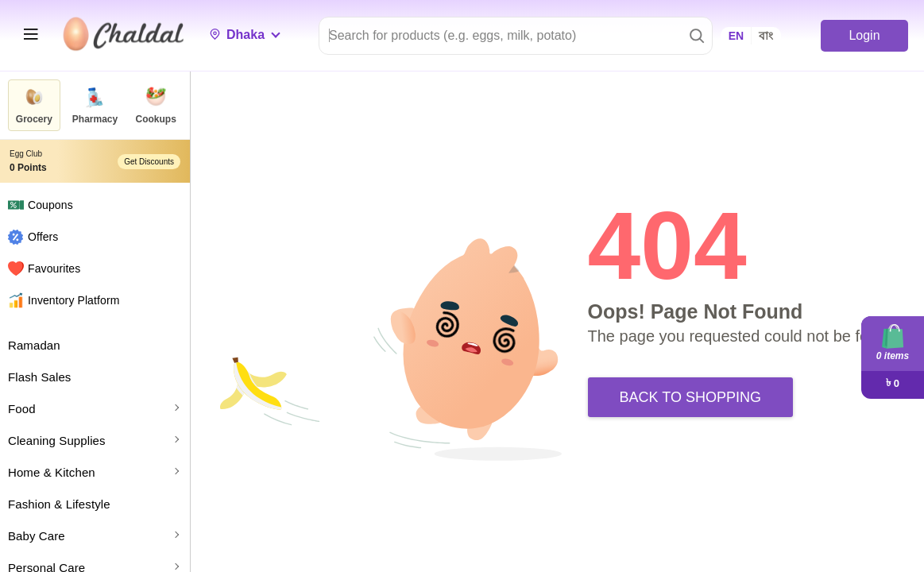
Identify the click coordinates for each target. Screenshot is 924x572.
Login (864, 35)
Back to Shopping (690, 397)
